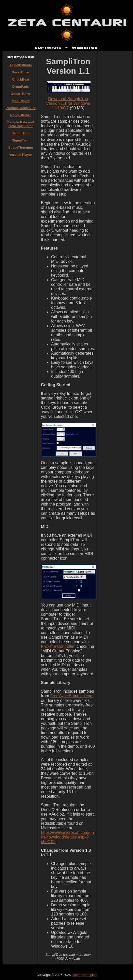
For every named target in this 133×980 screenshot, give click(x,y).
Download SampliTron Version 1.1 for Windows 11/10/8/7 (68, 103)
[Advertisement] (21, 236)
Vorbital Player (21, 155)
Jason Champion (84, 975)
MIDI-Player (21, 101)
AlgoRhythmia (21, 65)
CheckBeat (20, 79)
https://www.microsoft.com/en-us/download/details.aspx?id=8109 (68, 837)
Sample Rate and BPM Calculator (21, 124)
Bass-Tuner (21, 72)
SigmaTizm (21, 140)
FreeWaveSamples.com (72, 696)
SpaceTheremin (21, 147)
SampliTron (21, 133)
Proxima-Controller (21, 108)
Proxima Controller (58, 646)
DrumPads (20, 87)
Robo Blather (21, 115)
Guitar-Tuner (21, 94)
